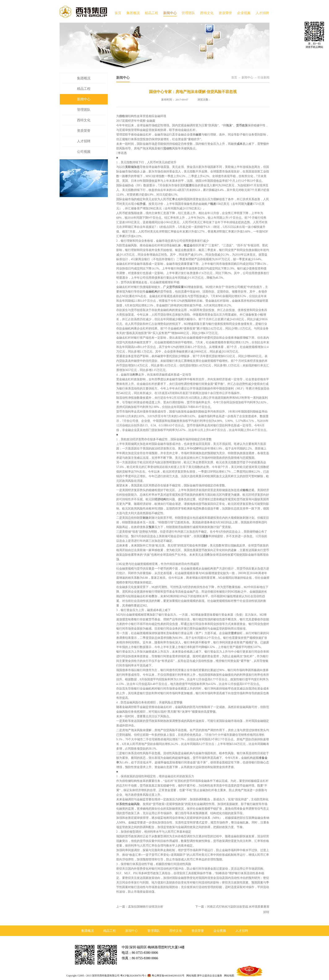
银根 (245, 490)
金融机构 (151, 292)
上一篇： (140, 907)
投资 (189, 185)
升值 (143, 204)
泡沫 (229, 125)
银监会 (188, 245)
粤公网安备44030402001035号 (168, 976)
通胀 (205, 536)
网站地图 (191, 976)
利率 (135, 375)
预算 (151, 527)
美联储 (129, 167)
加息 (137, 167)
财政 (146, 518)
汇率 (172, 199)
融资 (198, 135)
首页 (118, 13)
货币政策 (242, 125)
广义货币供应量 (174, 287)
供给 (122, 116)
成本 (240, 144)
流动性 (168, 148)
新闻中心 (247, 78)
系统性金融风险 (129, 804)
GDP (196, 449)
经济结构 (160, 499)
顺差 (213, 204)
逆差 (250, 204)
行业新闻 (264, 78)
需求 (234, 633)
